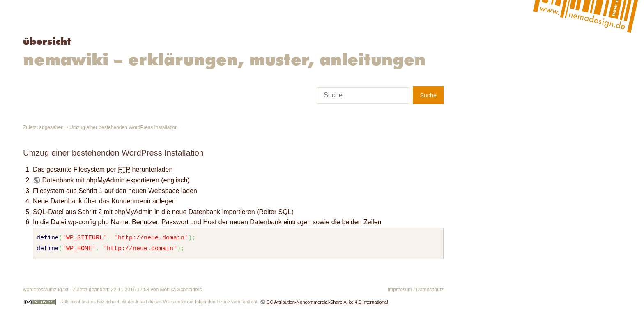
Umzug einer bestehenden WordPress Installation (124, 127)
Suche (428, 95)
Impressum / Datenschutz (416, 290)
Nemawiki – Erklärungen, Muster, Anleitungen (224, 59)
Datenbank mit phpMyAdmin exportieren (100, 180)
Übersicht (47, 41)
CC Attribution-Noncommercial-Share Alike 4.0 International (327, 302)
